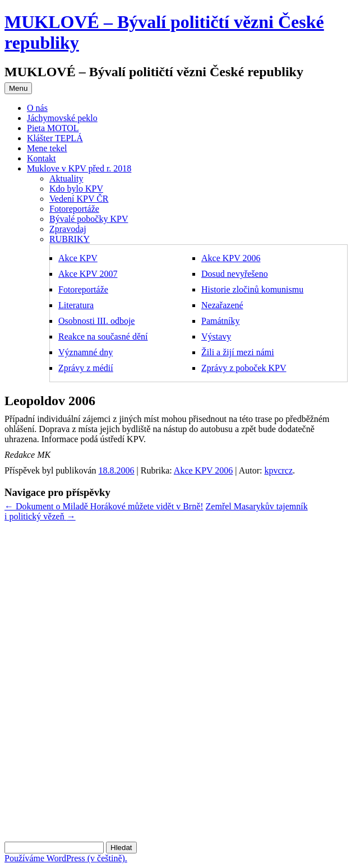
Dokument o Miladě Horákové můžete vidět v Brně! (104, 506)
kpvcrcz (278, 470)
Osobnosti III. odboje (96, 321)
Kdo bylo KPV (76, 189)
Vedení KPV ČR (79, 199)
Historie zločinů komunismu (252, 289)
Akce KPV (78, 258)
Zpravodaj (68, 229)
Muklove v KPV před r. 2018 (79, 168)
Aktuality (66, 178)
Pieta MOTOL (53, 128)
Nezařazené (222, 305)
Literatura (76, 305)
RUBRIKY (70, 239)
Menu (18, 88)
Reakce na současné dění (103, 336)
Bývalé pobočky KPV (89, 219)
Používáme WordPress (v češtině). (66, 858)
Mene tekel (47, 148)
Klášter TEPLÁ (55, 138)
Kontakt (41, 158)
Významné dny (86, 352)
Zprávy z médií (86, 368)
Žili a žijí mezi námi (238, 352)
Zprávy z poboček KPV (244, 368)
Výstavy (216, 336)
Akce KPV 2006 (231, 258)
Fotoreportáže (74, 209)
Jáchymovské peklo (62, 118)
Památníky (220, 321)
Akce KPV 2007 (88, 274)
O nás (37, 108)
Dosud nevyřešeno (235, 274)
